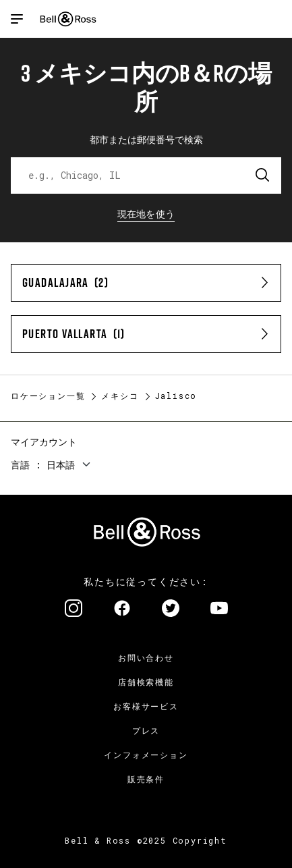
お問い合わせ (146, 657)
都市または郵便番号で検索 (146, 139)
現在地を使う (146, 214)
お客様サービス (146, 706)
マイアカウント (44, 442)
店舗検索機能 (146, 682)
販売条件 (146, 779)
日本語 (61, 465)
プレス (146, 730)
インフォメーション (146, 755)
